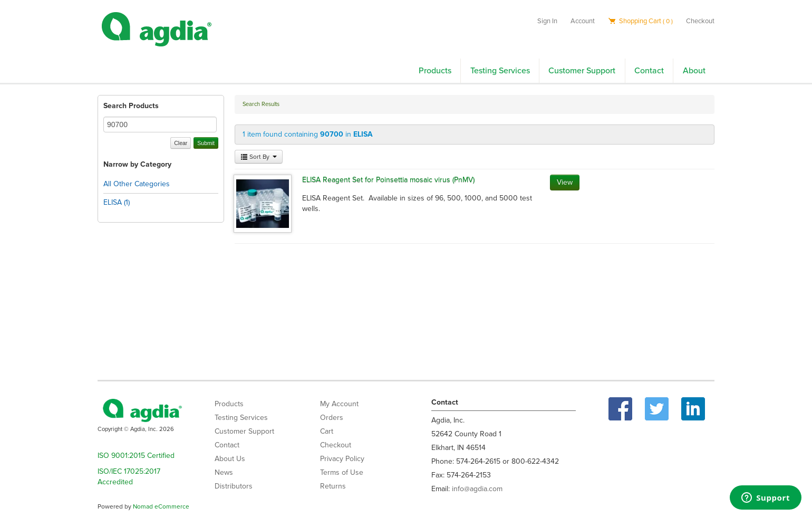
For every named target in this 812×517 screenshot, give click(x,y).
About (694, 71)
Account (583, 21)
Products (435, 71)
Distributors (234, 486)
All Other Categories (137, 184)
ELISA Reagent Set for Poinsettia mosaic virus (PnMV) (388, 180)
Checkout (700, 21)
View (565, 182)
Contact (649, 71)
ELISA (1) (117, 202)
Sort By (259, 157)
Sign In (547, 21)
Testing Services (500, 71)
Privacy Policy (342, 459)
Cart (327, 431)
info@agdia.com (477, 489)
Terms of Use (342, 472)
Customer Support (582, 71)
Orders (332, 418)
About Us (230, 459)
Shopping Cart (640, 21)
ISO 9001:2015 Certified (136, 456)
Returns (333, 486)
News (224, 472)
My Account (339, 404)
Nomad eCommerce (161, 506)
